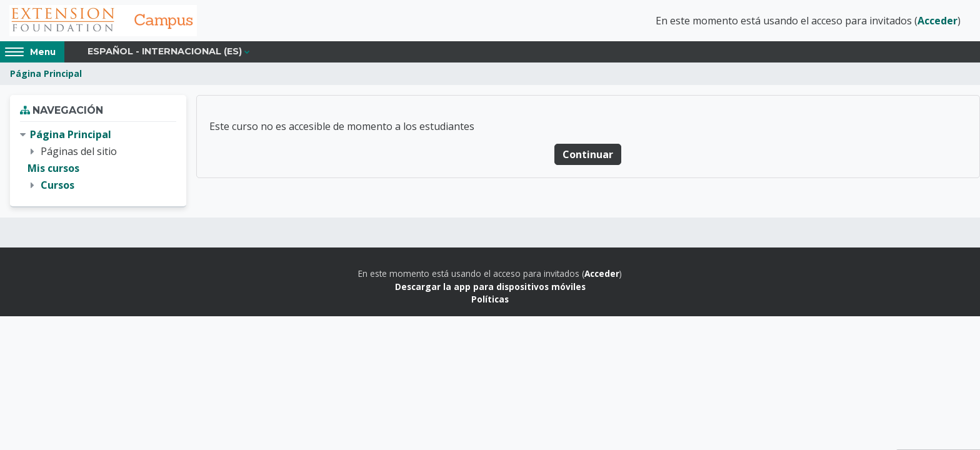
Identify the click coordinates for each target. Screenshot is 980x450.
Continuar (588, 154)
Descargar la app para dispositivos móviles (490, 287)
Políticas (490, 299)
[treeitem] (98, 160)
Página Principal (46, 73)
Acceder (937, 21)
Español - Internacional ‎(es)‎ (165, 51)
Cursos (57, 185)
